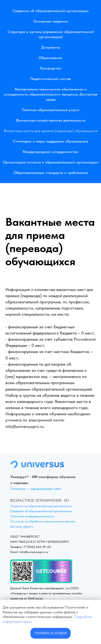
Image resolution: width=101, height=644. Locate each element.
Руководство (50, 68)
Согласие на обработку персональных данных (43, 521)
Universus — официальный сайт (36, 489)
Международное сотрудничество (50, 152)
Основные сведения (50, 21)
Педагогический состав (50, 79)
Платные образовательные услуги (51, 110)
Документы (51, 47)
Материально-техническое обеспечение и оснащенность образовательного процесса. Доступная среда (50, 94)
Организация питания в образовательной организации (51, 162)
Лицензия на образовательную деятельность (41, 506)
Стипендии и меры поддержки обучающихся (50, 141)
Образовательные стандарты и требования (51, 173)
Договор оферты (22, 526)
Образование (50, 58)
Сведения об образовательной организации (50, 11)
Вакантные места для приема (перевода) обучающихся (51, 131)
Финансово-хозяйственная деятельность (51, 120)
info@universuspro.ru (25, 426)
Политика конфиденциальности (32, 516)
